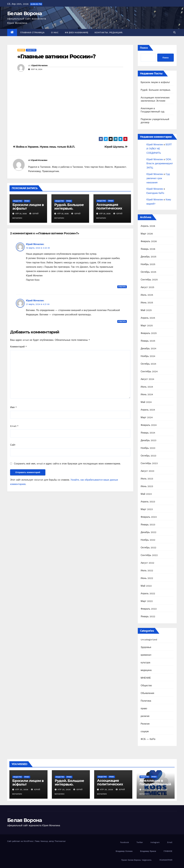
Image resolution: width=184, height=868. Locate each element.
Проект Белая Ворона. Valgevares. (137, 860)
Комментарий (18, 347)
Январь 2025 (148, 341)
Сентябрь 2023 (149, 463)
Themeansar (60, 841)
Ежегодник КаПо (155, 193)
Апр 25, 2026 (22, 790)
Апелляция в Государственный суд (155, 784)
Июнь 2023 (147, 486)
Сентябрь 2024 (149, 371)
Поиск (144, 48)
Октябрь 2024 (148, 364)
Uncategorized (149, 640)
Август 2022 (147, 563)
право (27, 201)
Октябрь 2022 (148, 548)
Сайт (13, 445)
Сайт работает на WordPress (21, 841)
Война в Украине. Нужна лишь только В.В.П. (44, 147)
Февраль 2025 (149, 333)
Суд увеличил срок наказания (158, 178)
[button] (174, 32)
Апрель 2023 (148, 502)
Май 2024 (146, 402)
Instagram (155, 842)
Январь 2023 (148, 525)
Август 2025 (147, 287)
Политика (146, 701)
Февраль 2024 (149, 425)
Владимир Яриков (148, 851)
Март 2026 (147, 234)
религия (145, 716)
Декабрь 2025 (148, 257)
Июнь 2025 (147, 303)
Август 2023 (147, 471)
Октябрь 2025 (148, 272)
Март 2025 (147, 326)
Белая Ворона (25, 13)
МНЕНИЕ (21, 50)
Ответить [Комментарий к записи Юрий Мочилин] (122, 287)
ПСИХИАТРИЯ (166, 860)
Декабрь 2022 (148, 532)
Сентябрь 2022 (149, 555)
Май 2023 (146, 494)
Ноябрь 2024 (148, 356)
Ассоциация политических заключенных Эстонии (109, 210)
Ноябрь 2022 (148, 540)
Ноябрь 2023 (148, 448)
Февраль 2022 (149, 609)
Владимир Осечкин (124, 851)
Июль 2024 (147, 387)
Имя (13, 407)
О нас (55, 33)
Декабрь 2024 (148, 348)
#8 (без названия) (77, 33)
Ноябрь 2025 (148, 264)
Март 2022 (147, 601)
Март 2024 (147, 417)
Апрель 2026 (148, 226)
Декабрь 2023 (148, 440)
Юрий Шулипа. (116, 147)
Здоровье (146, 647)
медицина (146, 670)
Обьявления (147, 693)
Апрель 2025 (148, 318)
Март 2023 (147, 509)
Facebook (125, 842)
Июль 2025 (147, 295)
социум (145, 731)
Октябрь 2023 (148, 456)
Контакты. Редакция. (109, 33)
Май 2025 (146, 310)
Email (14, 426)
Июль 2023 (147, 479)
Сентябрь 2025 (149, 280)
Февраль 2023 (149, 517)
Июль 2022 (147, 571)
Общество (31, 50)
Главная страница (32, 33)
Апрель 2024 (148, 410)
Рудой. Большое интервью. (69, 207)
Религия (145, 724)
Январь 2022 (148, 616)
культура (145, 663)
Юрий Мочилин (40, 65)
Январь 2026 (148, 249)
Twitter (140, 842)
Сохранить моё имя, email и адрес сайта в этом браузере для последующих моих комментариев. (67, 464)
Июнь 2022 (147, 578)
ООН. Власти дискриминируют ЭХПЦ (160, 164)
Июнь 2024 (147, 394)
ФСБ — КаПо (148, 739)
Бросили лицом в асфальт (28, 207)
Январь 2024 (148, 433)
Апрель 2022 (148, 593)
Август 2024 (147, 379)
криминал (146, 655)
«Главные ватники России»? (57, 56)
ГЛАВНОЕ (168, 851)
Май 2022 (146, 586)
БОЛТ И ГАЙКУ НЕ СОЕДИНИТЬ (159, 149)
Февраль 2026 (149, 241)
